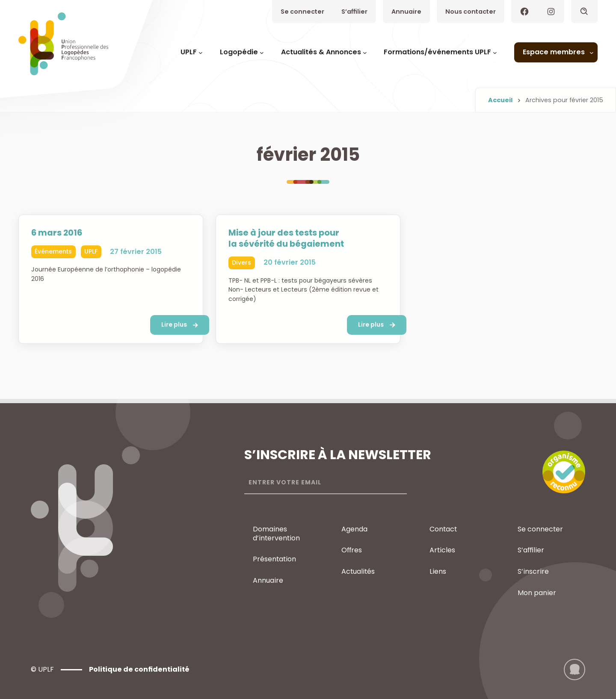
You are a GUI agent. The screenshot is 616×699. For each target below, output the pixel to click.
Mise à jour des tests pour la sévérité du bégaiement (287, 239)
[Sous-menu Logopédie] (262, 53)
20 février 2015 (290, 263)
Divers (241, 262)
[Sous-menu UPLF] (201, 53)
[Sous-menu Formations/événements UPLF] (495, 53)
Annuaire (406, 12)
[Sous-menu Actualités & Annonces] (365, 53)
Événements (53, 251)
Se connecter (302, 12)
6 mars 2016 (57, 233)
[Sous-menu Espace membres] (592, 53)
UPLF (91, 251)
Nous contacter (471, 12)
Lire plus (174, 324)
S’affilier (354, 12)
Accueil (500, 100)
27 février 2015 (136, 252)
